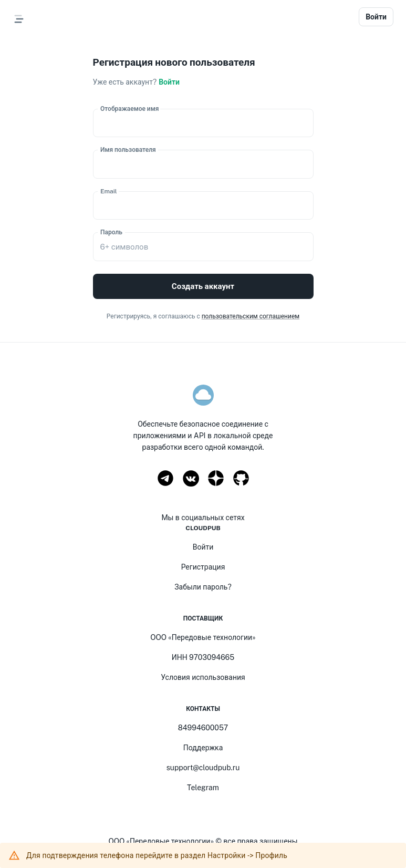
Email (109, 191)
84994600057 (203, 728)
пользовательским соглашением (251, 316)
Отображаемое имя (129, 108)
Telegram (203, 788)
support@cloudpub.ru (203, 768)
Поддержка (203, 748)
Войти (376, 17)
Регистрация (203, 567)
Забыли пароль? (203, 587)
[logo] (203, 395)
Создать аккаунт (203, 286)
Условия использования (203, 677)
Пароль (111, 232)
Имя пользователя (128, 150)
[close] (394, 856)
